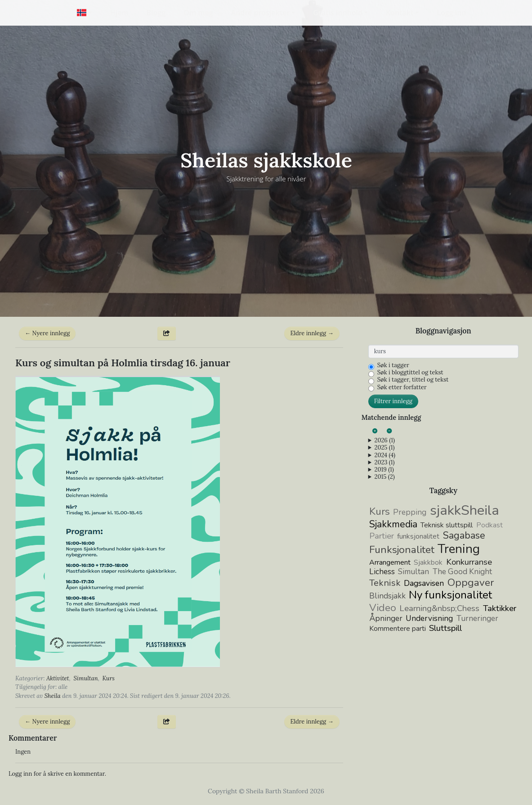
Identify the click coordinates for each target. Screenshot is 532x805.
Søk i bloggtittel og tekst (410, 373)
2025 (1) (384, 448)
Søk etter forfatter (402, 387)
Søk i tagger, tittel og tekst (413, 380)
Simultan (85, 678)
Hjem (119, 13)
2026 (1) (384, 441)
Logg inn (451, 13)
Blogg (156, 13)
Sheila (53, 696)
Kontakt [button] (400, 13)
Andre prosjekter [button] (261, 13)
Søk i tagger (393, 365)
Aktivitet (58, 678)
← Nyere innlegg (47, 333)
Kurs (109, 678)
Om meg (198, 13)
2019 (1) (384, 470)
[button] (84, 13)
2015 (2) (384, 477)
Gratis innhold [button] (338, 13)
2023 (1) (384, 463)
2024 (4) (385, 455)
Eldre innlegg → (312, 333)
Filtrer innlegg (393, 401)
